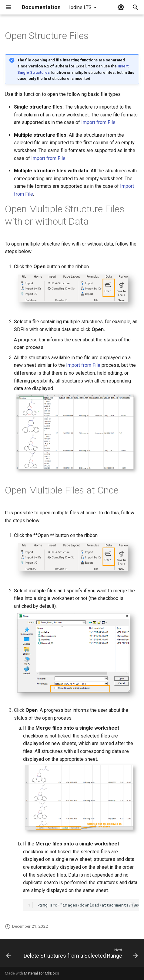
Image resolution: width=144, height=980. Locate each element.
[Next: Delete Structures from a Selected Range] (80, 955)
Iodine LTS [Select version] (80, 7)
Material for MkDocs (42, 973)
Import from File (98, 122)
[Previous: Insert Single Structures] (8, 955)
